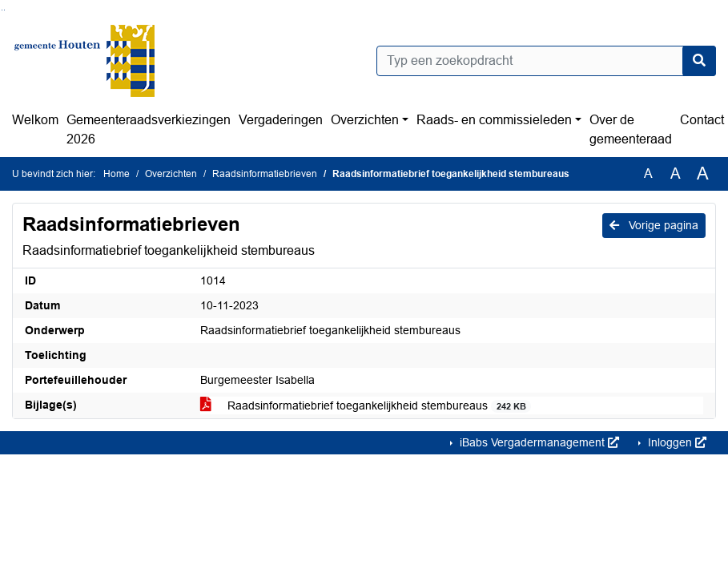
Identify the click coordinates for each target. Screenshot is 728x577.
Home (117, 174)
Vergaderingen (281, 120)
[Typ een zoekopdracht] (547, 61)
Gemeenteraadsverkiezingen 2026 (149, 129)
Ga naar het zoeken (2, 10)
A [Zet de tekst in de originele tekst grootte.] (648, 174)
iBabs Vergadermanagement (538, 442)
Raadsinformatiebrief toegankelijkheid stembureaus (366, 406)
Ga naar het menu (4, 10)
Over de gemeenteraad (631, 129)
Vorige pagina (654, 225)
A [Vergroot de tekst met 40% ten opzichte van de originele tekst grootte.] (703, 174)
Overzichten (365, 120)
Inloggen (676, 442)
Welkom (35, 120)
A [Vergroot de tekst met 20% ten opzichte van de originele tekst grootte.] (676, 174)
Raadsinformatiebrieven (265, 174)
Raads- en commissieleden (494, 120)
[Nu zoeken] (699, 61)
